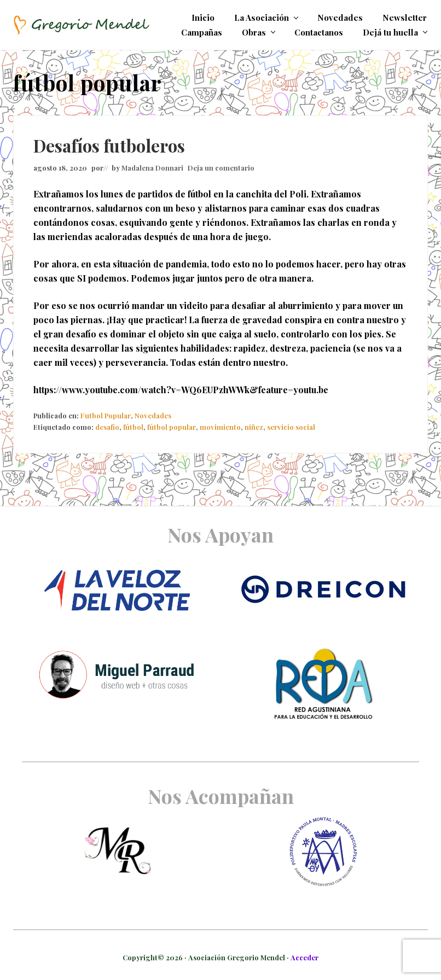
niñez (254, 427)
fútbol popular (172, 427)
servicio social (291, 427)
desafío (107, 427)
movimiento (220, 427)
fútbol (133, 427)
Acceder (304, 957)
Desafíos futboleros (109, 145)
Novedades (153, 415)
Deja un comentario (221, 168)
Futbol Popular (106, 415)
